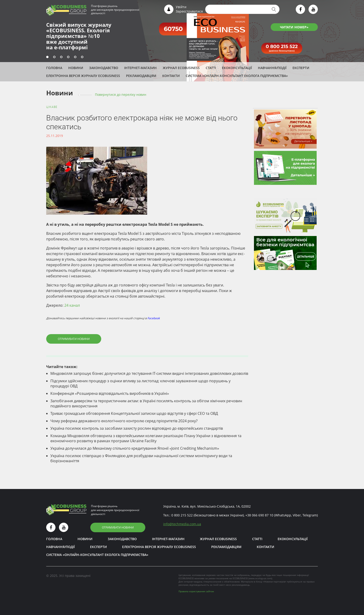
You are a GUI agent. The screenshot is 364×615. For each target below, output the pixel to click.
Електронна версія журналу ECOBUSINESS (83, 76)
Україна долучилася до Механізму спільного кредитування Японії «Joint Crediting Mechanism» (135, 448)
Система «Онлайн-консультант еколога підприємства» (237, 76)
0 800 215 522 (182, 515)
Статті (211, 68)
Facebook (154, 318)
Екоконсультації (237, 68)
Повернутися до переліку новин (121, 95)
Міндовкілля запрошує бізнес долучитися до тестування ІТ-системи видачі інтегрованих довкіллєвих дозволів (149, 373)
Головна (54, 68)
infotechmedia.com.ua (182, 524)
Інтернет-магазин (140, 68)
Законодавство (104, 68)
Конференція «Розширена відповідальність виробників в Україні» (110, 393)
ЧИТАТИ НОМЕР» (294, 27)
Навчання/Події (272, 68)
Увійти (181, 7)
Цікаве (52, 107)
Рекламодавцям (141, 76)
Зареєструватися (189, 11)
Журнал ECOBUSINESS (181, 68)
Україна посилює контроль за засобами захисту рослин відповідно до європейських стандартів (137, 428)
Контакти (171, 76)
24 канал (72, 305)
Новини (76, 68)
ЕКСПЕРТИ (301, 68)
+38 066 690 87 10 (259, 515)
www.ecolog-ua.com (260, 578)
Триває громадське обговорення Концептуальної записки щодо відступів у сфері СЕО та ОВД (134, 413)
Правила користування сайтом (196, 591)
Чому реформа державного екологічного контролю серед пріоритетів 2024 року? (124, 421)
